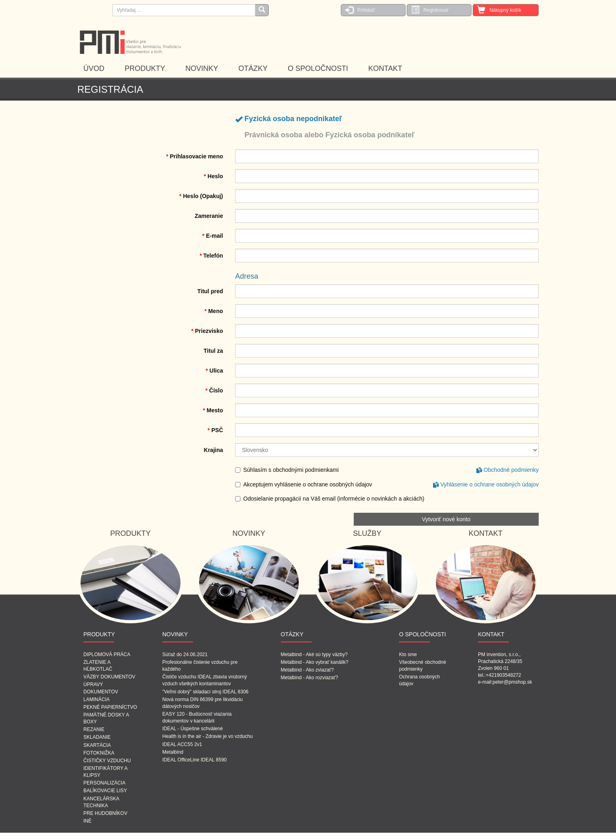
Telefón (211, 256)
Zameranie (209, 216)
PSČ (215, 430)
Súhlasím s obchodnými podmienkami (291, 470)
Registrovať (430, 10)
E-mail (213, 236)
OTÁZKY (253, 68)
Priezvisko (207, 331)
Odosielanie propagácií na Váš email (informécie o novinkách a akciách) (334, 499)
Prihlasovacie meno (194, 156)
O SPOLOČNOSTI (318, 68)
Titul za (213, 351)
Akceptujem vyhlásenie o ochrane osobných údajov (308, 484)
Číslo (214, 390)
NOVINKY (202, 68)
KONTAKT (385, 68)
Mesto (213, 410)
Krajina (213, 450)
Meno (214, 311)
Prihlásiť (360, 10)
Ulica (214, 371)
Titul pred (210, 291)
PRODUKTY (145, 68)
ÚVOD (94, 68)
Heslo (213, 176)
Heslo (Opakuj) (201, 196)
